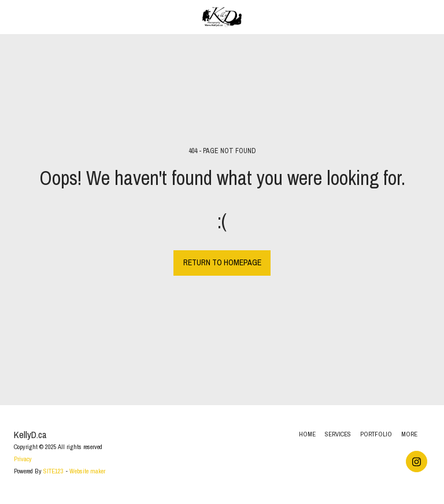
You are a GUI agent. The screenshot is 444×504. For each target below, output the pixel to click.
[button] (13, 16)
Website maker (87, 471)
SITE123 (53, 471)
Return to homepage (222, 262)
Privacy (23, 459)
